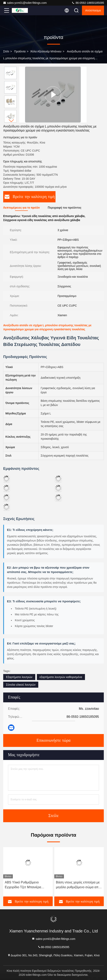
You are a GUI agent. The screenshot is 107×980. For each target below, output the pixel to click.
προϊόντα (20, 51)
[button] (11, 121)
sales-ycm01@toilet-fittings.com (25, 3)
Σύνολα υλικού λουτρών (21, 685)
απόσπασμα (93, 10)
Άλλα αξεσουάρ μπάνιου (46, 51)
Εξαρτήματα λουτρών (19, 677)
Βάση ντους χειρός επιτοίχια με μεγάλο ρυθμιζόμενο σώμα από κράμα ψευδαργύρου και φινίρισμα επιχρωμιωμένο (78, 885)
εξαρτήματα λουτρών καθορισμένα (61, 677)
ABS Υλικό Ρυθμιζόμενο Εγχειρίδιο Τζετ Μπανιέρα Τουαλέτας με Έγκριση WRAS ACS (26, 885)
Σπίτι (6, 51)
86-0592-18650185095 (88, 3)
